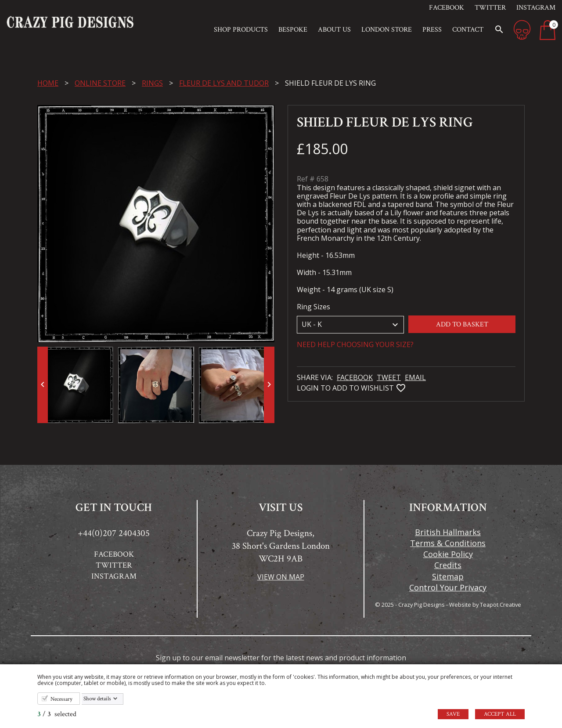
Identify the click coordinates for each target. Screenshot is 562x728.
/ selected (57, 714)
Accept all (500, 714)
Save (453, 714)
